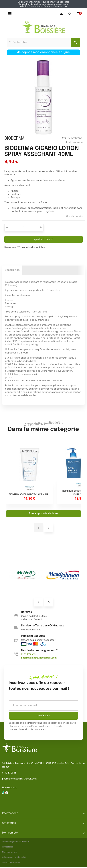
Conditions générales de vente (16, 842)
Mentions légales (10, 852)
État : (69, 142)
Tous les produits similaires (43, 514)
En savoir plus (60, 6)
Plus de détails (74, 216)
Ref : (63, 138)
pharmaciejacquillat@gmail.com (19, 779)
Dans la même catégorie (43, 426)
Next (49, 602)
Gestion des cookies (11, 863)
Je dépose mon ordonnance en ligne (44, 52)
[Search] (75, 42)
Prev (38, 602)
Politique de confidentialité (14, 857)
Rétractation (8, 847)
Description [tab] (12, 270)
